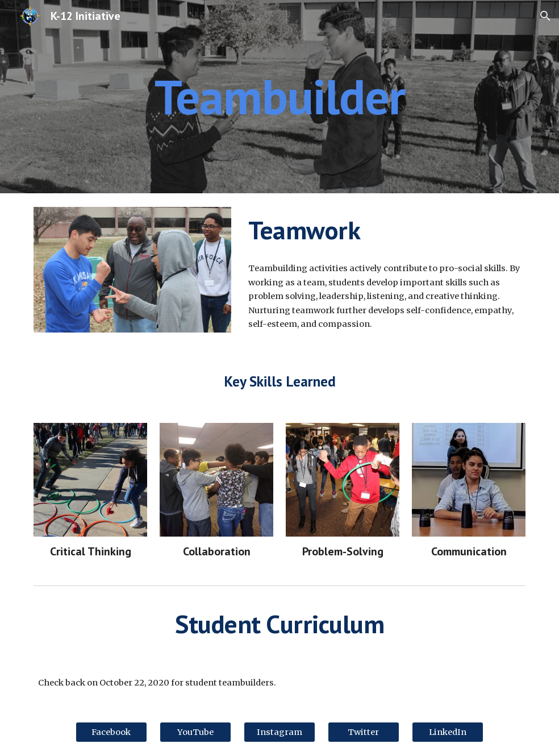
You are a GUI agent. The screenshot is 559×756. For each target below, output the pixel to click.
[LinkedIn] (448, 732)
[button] (545, 16)
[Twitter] (364, 732)
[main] (279, 96)
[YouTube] (195, 732)
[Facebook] (111, 732)
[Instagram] (279, 732)
